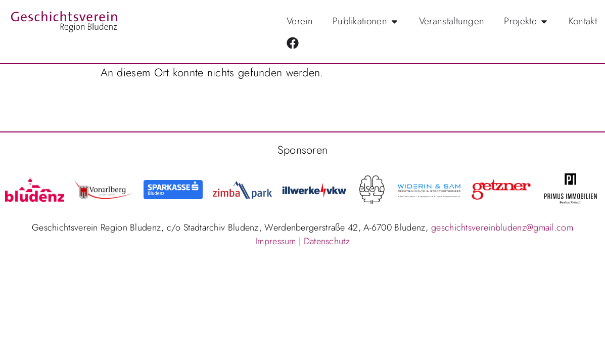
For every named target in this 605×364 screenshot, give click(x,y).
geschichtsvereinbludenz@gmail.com (502, 227)
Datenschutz (327, 241)
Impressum (276, 241)
